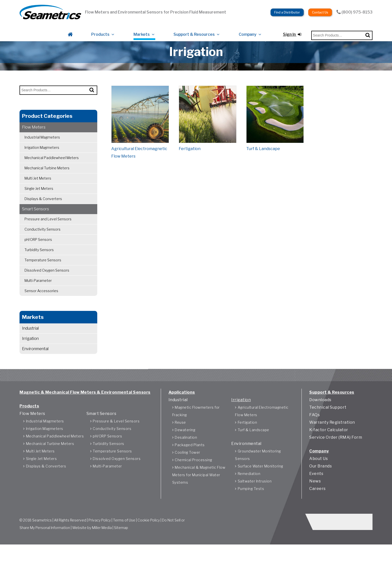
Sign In (292, 28)
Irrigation (30, 353)
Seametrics (42, 542)
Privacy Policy (100, 542)
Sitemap (121, 550)
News (315, 501)
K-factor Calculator (329, 450)
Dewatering (185, 450)
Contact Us (320, 8)
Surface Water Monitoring (260, 486)
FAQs (314, 435)
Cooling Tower (187, 472)
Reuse (180, 442)
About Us (318, 478)
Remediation (249, 493)
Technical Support (328, 427)
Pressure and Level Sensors (48, 233)
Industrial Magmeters (42, 152)
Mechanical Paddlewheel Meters (52, 172)
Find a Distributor (287, 8)
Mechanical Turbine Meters (47, 182)
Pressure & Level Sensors (116, 441)
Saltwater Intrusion (255, 501)
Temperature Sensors (43, 274)
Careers (317, 508)
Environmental (35, 363)
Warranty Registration (332, 442)
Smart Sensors (35, 223)
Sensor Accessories (41, 305)
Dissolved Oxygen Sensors (47, 285)
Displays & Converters (43, 213)
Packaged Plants (190, 465)
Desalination (186, 457)
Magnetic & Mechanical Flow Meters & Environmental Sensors (85, 412)
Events (316, 493)
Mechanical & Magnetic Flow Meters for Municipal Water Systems (199, 495)
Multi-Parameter (38, 295)
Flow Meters (34, 142)
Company (248, 28)
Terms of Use (124, 542)
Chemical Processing (193, 480)
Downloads (320, 420)
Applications (182, 412)
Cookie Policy (149, 542)
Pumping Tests (251, 508)
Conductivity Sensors (42, 244)
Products (100, 28)
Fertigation (247, 442)
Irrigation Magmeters (42, 162)
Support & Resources (194, 28)
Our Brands (320, 486)
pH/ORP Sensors (38, 254)
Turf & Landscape (253, 450)
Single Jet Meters (39, 203)
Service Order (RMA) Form (336, 457)
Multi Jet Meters (38, 193)
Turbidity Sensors (39, 264)
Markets (142, 28)
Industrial (30, 343)
